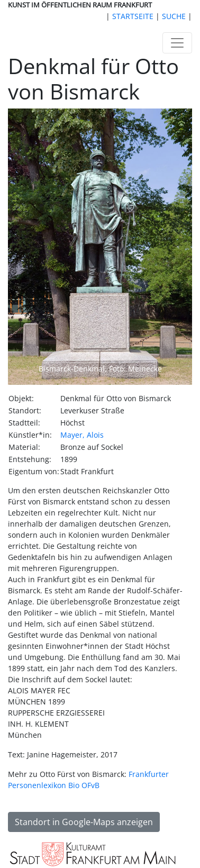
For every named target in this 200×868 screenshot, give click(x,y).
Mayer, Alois (82, 435)
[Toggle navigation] (177, 43)
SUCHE (174, 16)
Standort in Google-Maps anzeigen (84, 822)
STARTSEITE (133, 16)
